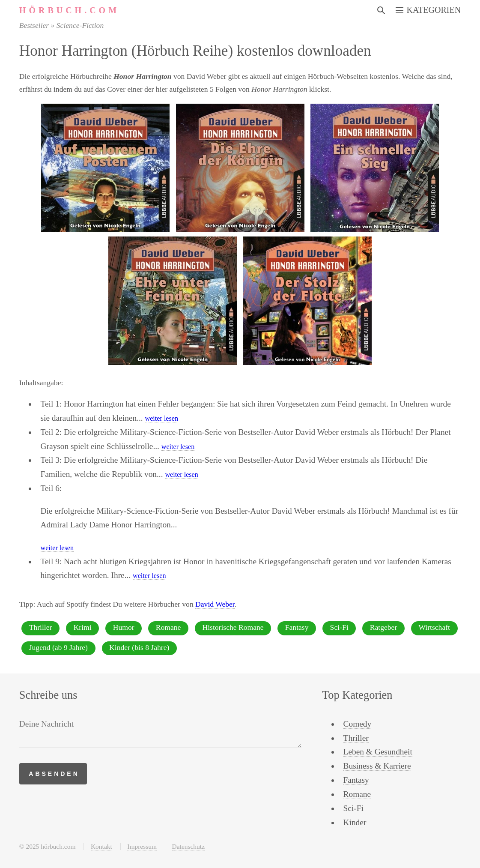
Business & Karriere (377, 766)
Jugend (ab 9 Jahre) (58, 647)
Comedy (358, 724)
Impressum (142, 846)
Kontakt (101, 846)
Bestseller (34, 25)
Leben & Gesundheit (378, 752)
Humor (124, 627)
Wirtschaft (434, 627)
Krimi (83, 627)
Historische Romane (233, 627)
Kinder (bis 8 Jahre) (139, 647)
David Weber (215, 604)
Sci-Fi (339, 627)
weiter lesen (162, 418)
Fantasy (297, 627)
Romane (168, 627)
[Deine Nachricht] (160, 733)
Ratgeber (384, 627)
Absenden (54, 774)
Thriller (41, 627)
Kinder (355, 822)
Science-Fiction (80, 25)
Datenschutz (188, 846)
